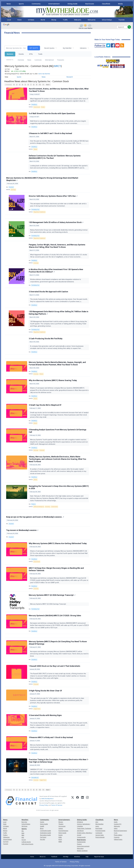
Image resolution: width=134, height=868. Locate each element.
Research (70, 77)
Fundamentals (81, 842)
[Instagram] (87, 801)
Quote (19, 77)
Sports (21, 4)
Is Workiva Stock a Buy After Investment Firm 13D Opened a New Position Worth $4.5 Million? (56, 271)
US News (31, 20)
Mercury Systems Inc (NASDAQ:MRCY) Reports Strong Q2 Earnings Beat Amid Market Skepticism (42, 179)
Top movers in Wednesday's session (22, 530)
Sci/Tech (6, 842)
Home (32, 857)
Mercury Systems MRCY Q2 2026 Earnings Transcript (52, 595)
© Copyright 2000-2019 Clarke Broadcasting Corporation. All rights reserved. (67, 866)
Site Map (66, 857)
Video (116, 828)
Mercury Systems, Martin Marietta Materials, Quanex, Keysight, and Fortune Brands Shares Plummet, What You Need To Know (57, 363)
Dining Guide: (82, 820)
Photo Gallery (118, 835)
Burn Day (24, 822)
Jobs (97, 822)
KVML (60, 837)
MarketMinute (35, 778)
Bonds (35, 423)
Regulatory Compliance (39, 212)
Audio (116, 822)
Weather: (25, 820)
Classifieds (106, 4)
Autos (97, 826)
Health (42, 826)
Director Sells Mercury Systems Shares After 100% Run (53, 196)
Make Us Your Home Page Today (107, 40)
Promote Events (100, 831)
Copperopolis (81, 837)
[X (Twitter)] (73, 801)
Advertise (77, 857)
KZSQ (60, 839)
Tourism (121, 20)
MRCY (58, 66)
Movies (61, 822)
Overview (21, 60)
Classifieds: (100, 820)
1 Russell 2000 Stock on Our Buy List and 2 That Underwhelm (54, 666)
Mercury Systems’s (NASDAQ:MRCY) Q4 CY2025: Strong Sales (55, 616)
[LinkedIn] (82, 801)
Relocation (80, 848)
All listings (80, 822)
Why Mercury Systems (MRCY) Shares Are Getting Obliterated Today (58, 543)
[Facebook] (78, 801)
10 (40, 85)
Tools (40, 54)
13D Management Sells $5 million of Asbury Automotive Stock (56, 222)
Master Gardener (82, 851)
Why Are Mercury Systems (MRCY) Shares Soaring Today (53, 380)
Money (54, 20)
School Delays (107, 20)
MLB (23, 833)
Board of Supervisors (120, 831)
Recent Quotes (49, 48)
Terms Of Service (57, 805)
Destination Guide (46, 833)
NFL (23, 831)
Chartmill (11, 187)
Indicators (83, 48)
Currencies (38, 60)
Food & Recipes (63, 831)
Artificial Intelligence (39, 507)
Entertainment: (64, 820)
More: (116, 820)
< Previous (8, 85)
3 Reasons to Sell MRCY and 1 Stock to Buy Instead (50, 133)
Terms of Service (61, 862)
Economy (36, 263)
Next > (48, 85)
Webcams (78, 20)
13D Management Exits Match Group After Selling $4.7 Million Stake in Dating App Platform (59, 313)
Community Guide (45, 831)
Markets (10, 54)
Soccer (24, 840)
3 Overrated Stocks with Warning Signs (45, 715)
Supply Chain (37, 709)
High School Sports (27, 844)
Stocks (21, 54)
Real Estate (90, 4)
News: (5, 820)
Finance (79, 844)
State (19, 20)
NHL (23, 837)
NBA (23, 835)
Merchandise (99, 824)
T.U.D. (116, 833)
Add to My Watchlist (44, 74)
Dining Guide (72, 4)
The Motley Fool (35, 210)
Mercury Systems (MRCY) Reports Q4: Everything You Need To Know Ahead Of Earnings (58, 643)
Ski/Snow (24, 826)
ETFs (31, 54)
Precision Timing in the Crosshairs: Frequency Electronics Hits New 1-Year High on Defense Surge (59, 761)
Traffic (65, 20)
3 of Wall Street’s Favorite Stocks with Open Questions (52, 113)
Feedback (54, 857)
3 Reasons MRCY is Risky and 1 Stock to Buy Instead (51, 737)
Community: (45, 820)
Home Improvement (83, 846)
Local (9, 20)
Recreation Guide (45, 835)
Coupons (117, 837)
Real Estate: (81, 840)
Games (61, 828)
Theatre (61, 824)
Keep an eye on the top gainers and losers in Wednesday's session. (35, 517)
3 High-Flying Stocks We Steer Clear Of (45, 691)
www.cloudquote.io (47, 799)
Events (42, 822)
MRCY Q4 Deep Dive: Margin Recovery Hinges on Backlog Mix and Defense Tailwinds (56, 569)
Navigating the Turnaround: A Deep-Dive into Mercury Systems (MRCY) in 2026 (59, 487)
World (43, 20)
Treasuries (61, 60)
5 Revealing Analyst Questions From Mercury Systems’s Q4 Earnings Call (58, 431)
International (49, 60)
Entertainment (54, 4)
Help (87, 857)
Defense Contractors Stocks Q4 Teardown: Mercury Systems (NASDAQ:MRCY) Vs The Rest (55, 157)
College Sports (26, 842)
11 (43, 85)
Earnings (13, 190)
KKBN (60, 842)
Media (120, 4)
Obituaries (91, 20)
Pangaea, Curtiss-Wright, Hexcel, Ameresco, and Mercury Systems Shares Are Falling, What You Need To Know (57, 246)
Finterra (33, 504)
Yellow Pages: (118, 839)
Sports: (24, 829)
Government (37, 107)
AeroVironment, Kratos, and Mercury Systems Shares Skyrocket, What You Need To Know (59, 90)
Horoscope (62, 826)
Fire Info (43, 839)
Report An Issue (99, 857)
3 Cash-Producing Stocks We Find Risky (46, 339)
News (9, 4)
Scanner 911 (118, 824)
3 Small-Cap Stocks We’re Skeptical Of (45, 405)
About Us (43, 857)
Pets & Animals (100, 837)
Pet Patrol (43, 837)
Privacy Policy (44, 805)
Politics (5, 835)
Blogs (42, 828)
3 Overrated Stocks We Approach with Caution (48, 292)
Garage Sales (100, 835)
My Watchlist (67, 48)
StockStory (34, 105)
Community (36, 4)
